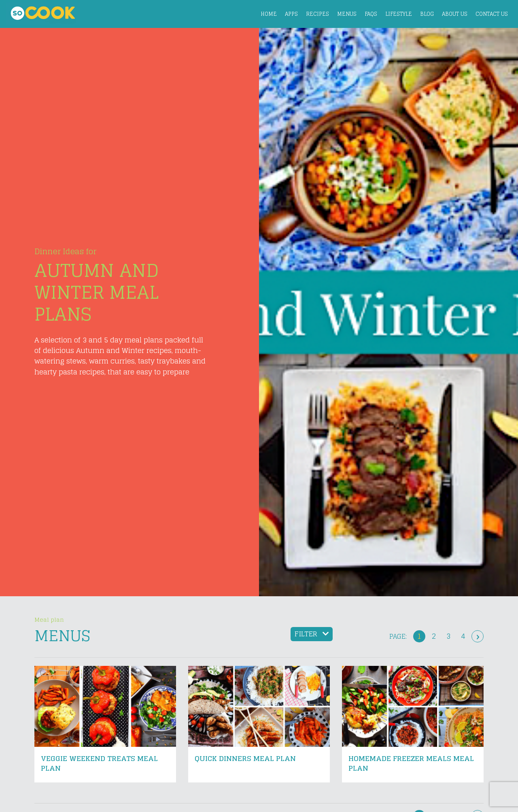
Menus (347, 14)
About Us (455, 14)
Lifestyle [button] (399, 14)
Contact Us (492, 14)
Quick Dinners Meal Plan (245, 758)
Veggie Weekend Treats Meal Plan (99, 763)
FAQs (371, 14)
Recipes (317, 14)
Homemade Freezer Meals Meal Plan (411, 763)
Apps (291, 14)
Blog (427, 14)
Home (269, 14)
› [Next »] (478, 636)
